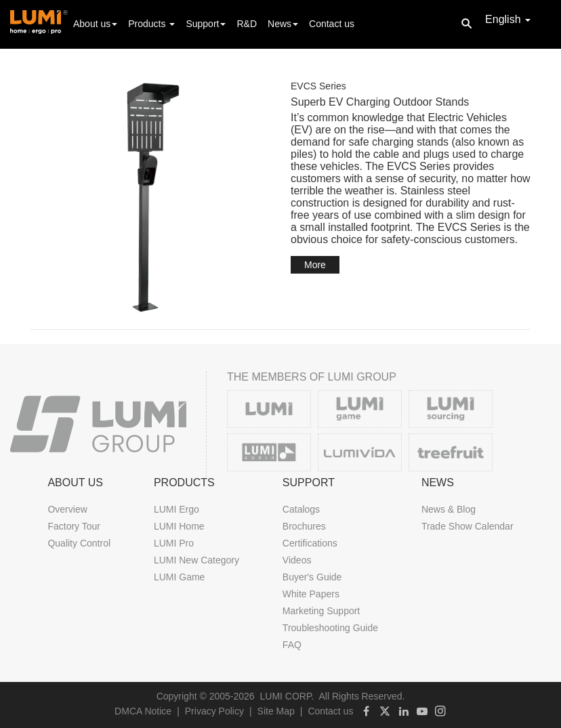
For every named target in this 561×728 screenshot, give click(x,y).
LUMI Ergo (176, 509)
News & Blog (449, 509)
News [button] (283, 24)
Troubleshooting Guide (330, 628)
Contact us (332, 24)
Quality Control (79, 543)
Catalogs (301, 509)
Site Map (276, 711)
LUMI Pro (174, 543)
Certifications (310, 543)
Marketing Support (321, 611)
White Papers (311, 594)
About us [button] (95, 24)
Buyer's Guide (312, 577)
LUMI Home (179, 526)
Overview (67, 509)
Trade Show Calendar (467, 526)
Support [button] (206, 24)
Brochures (304, 526)
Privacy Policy (214, 711)
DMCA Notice (143, 711)
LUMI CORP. (287, 696)
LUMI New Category (196, 560)
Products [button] (151, 24)
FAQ (292, 645)
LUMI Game (179, 577)
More (315, 265)
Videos (297, 560)
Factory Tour (74, 526)
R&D (247, 24)
